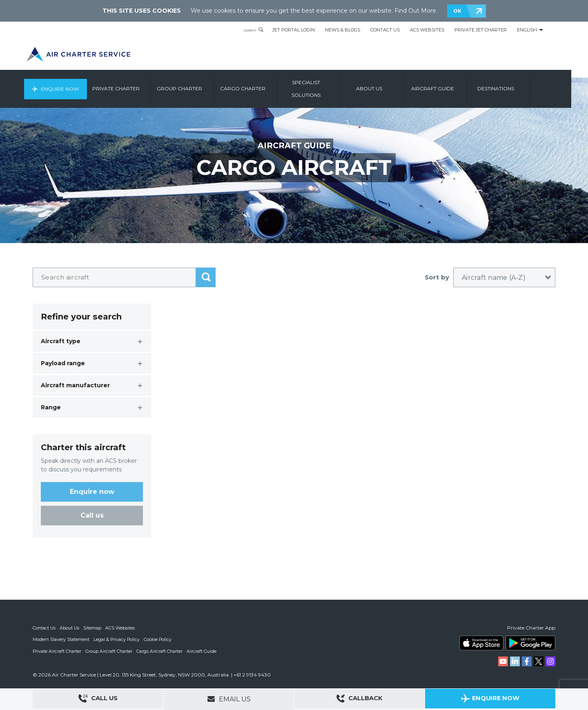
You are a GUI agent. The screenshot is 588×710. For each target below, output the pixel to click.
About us (389, 85)
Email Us (229, 699)
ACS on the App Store (481, 643)
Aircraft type (61, 341)
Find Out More (415, 11)
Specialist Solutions (326, 85)
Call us (92, 515)
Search (246, 30)
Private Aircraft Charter (57, 651)
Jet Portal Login (294, 30)
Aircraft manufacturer (75, 385)
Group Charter (199, 85)
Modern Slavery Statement (61, 639)
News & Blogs (343, 30)
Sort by (437, 277)
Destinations (515, 85)
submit (206, 277)
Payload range (63, 363)
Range (51, 407)
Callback (360, 700)
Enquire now (92, 492)
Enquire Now (77, 85)
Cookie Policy (160, 639)
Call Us (98, 700)
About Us (70, 628)
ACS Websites (427, 30)
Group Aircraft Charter (110, 651)
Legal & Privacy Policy (118, 639)
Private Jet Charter (481, 30)
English (527, 30)
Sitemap (94, 628)
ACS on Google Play (530, 643)
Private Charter (136, 85)
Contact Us (385, 30)
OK (457, 11)
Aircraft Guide (452, 85)
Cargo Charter (262, 85)
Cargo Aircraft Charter (161, 651)
